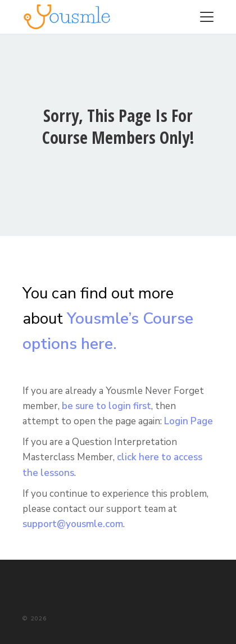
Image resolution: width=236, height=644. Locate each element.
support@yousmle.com (73, 524)
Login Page (189, 421)
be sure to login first (106, 406)
